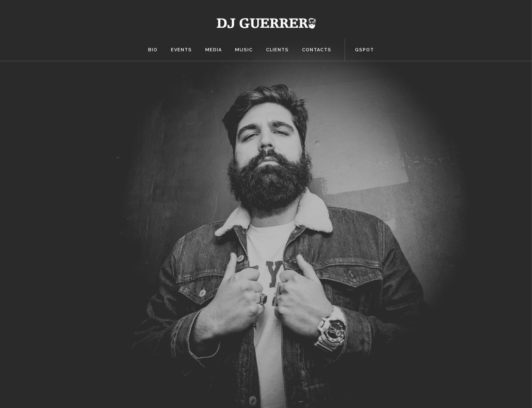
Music (244, 50)
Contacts (317, 50)
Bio (153, 50)
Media (213, 50)
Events (181, 50)
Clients (277, 50)
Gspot (364, 50)
